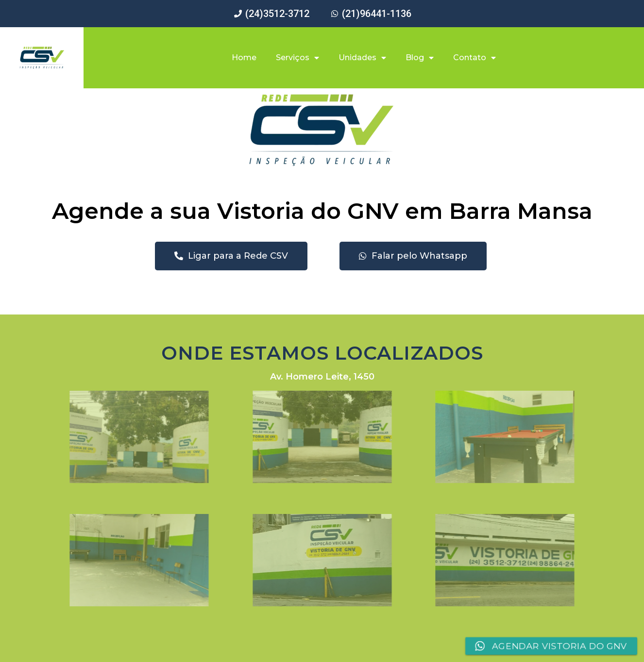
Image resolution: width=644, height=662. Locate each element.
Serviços (297, 58)
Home (244, 58)
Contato (475, 58)
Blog (420, 58)
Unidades (362, 58)
